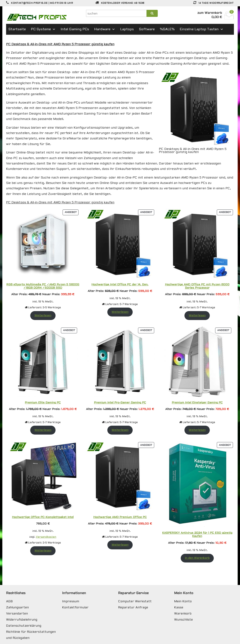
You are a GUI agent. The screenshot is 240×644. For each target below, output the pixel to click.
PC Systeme (43, 29)
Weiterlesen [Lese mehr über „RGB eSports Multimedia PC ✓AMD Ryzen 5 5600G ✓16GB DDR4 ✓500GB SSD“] (43, 315)
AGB (9, 601)
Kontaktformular (75, 607)
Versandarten (17, 614)
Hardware (105, 29)
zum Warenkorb (210, 13)
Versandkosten (46, 537)
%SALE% (167, 29)
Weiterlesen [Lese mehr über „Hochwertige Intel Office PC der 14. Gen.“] (120, 312)
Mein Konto (183, 601)
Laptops (127, 29)
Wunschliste (184, 620)
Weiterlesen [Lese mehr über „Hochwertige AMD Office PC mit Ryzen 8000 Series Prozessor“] (197, 315)
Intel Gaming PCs (75, 29)
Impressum (71, 601)
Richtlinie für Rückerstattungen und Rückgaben (31, 635)
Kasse (179, 607)
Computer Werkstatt (135, 601)
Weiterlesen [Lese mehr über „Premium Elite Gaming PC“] (43, 430)
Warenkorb (183, 614)
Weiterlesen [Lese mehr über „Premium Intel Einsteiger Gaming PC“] (197, 430)
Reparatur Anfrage (133, 607)
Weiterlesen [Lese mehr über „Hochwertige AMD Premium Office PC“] (120, 545)
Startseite (17, 29)
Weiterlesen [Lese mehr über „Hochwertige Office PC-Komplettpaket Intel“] (43, 551)
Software (147, 29)
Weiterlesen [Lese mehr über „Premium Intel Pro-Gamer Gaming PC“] (120, 430)
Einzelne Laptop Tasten (202, 29)
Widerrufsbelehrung (22, 620)
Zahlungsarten (17, 607)
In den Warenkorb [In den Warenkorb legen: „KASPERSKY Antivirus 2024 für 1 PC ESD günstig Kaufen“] (197, 558)
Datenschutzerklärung (24, 626)
